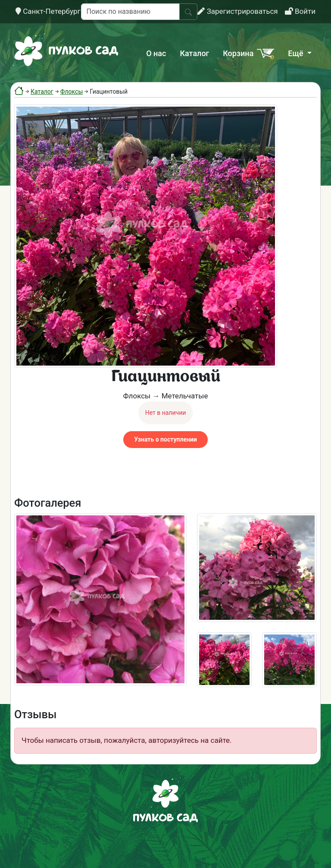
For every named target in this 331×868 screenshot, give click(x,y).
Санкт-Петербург (48, 11)
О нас (156, 53)
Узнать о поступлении (165, 439)
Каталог (194, 53)
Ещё (297, 53)
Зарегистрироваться (237, 11)
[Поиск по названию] (130, 12)
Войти (300, 11)
